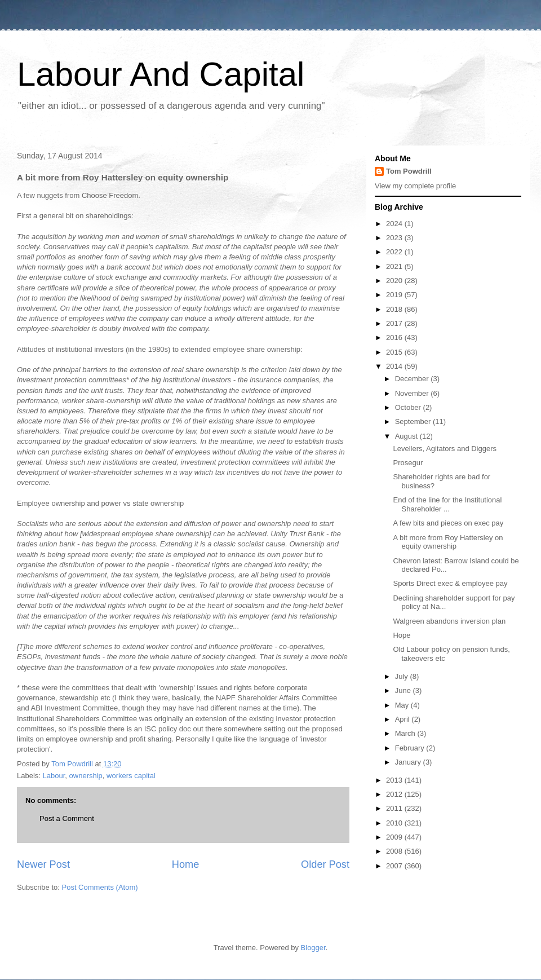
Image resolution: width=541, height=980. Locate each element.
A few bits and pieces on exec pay (448, 523)
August (407, 436)
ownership (86, 776)
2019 (395, 295)
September (414, 421)
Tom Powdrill (409, 171)
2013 (395, 780)
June (404, 690)
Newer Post (43, 864)
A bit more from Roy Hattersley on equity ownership (448, 542)
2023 (395, 238)
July (403, 676)
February (411, 748)
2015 (395, 352)
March (406, 733)
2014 (395, 366)
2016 (395, 337)
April (403, 719)
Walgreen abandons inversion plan (449, 621)
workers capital (131, 776)
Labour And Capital (161, 74)
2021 (395, 266)
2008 (395, 851)
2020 (395, 281)
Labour (54, 776)
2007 (395, 866)
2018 (395, 309)
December (413, 379)
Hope (402, 635)
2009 (395, 837)
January (409, 762)
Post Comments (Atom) (100, 887)
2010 (395, 823)
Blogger (313, 948)
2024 (395, 224)
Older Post (325, 864)
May (403, 705)
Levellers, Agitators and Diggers (445, 449)
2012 (395, 794)
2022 (395, 252)
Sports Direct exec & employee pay (450, 583)
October (409, 407)
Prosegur (408, 463)
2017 (395, 323)
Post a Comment (67, 818)
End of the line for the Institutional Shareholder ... (447, 504)
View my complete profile (415, 186)
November (413, 393)
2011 (395, 808)
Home (186, 864)
